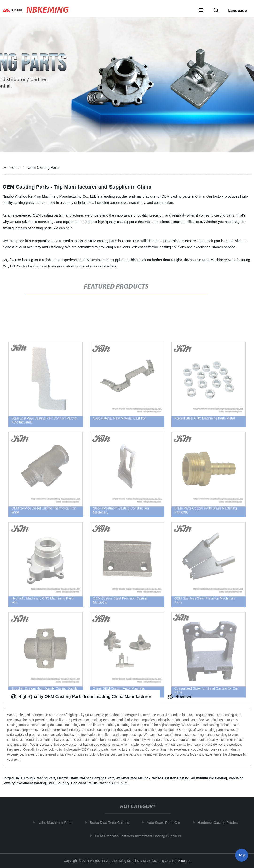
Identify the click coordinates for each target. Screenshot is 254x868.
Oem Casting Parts (44, 168)
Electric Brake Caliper (74, 778)
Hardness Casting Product (219, 822)
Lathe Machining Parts (56, 822)
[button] (201, 11)
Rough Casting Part (40, 778)
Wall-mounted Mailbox (133, 778)
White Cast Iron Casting (171, 778)
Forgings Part (103, 778)
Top (242, 854)
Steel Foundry (58, 783)
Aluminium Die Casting (209, 778)
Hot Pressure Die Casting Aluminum (99, 783)
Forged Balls (13, 778)
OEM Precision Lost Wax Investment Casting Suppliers (139, 836)
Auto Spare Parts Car (165, 822)
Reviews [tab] (180, 697)
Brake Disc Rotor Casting (111, 822)
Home (15, 168)
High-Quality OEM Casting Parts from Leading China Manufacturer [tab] (81, 697)
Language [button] (238, 10)
